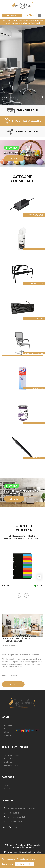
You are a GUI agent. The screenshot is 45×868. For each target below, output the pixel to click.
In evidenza (8, 729)
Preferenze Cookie (11, 766)
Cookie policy (9, 762)
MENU (30, 15)
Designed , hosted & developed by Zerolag (23, 852)
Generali (7, 789)
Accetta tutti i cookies (24, 864)
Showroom (8, 785)
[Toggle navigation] (40, 15)
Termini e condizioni (11, 755)
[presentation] (3, 99)
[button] (7, 97)
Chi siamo (8, 732)
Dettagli (14, 158)
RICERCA (12, 15)
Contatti (7, 736)
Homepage (8, 725)
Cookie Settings (8, 864)
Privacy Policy (9, 759)
